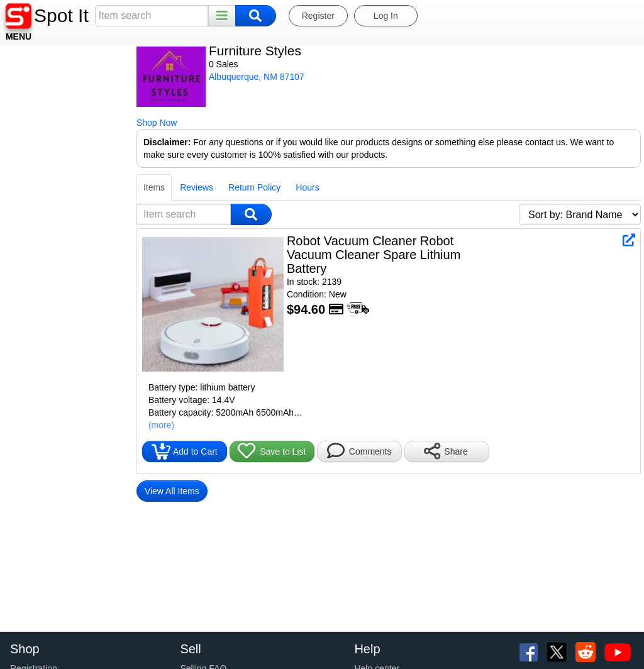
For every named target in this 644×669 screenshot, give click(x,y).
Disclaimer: (34, 142)
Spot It (61, 15)
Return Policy (121, 187)
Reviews (63, 187)
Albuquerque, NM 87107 (123, 77)
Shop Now (24, 123)
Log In (386, 16)
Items (21, 187)
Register (318, 16)
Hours (174, 187)
